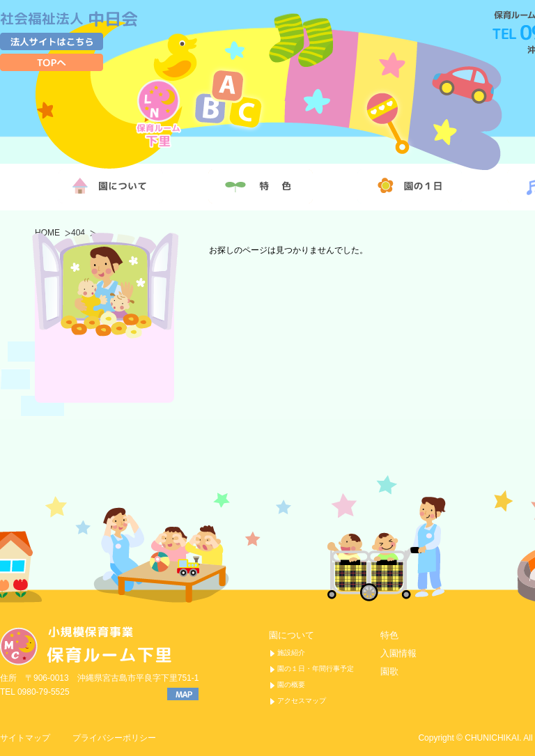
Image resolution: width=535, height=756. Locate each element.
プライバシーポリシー (114, 738)
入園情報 (398, 653)
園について (292, 635)
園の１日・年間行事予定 (316, 669)
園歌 (389, 671)
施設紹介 (291, 653)
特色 (389, 635)
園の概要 (291, 685)
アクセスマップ (302, 701)
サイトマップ (25, 738)
